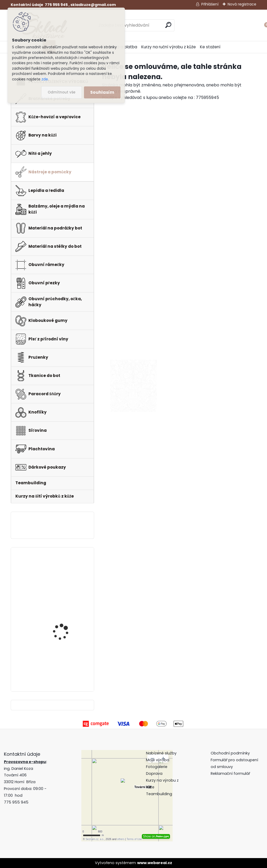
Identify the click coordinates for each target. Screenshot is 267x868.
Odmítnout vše (62, 92)
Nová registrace (242, 4)
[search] (168, 25)
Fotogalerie (157, 767)
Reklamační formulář (230, 773)
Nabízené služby (161, 753)
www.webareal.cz (155, 863)
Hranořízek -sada (61, 615)
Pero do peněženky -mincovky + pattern (63, 659)
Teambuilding (159, 794)
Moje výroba (158, 760)
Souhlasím (102, 92)
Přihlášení (210, 4)
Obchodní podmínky (231, 753)
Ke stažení (210, 47)
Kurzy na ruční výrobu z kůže (169, 47)
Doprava (154, 773)
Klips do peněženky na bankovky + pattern (65, 571)
